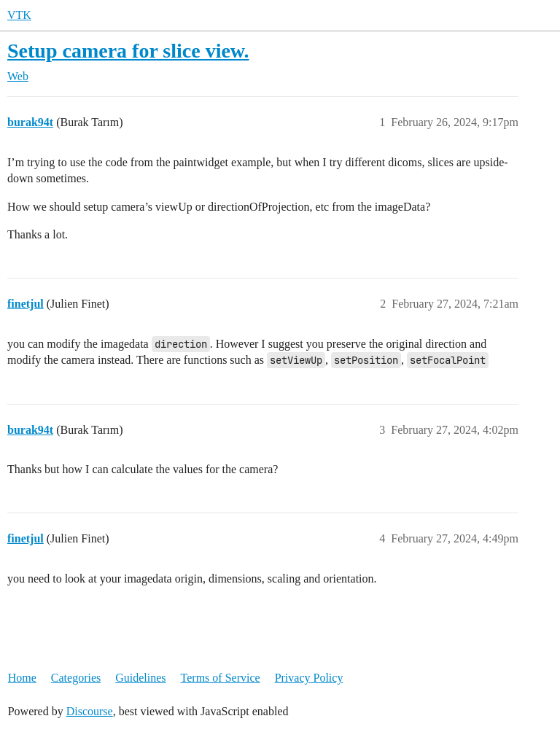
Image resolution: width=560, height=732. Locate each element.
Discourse (90, 711)
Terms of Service (221, 678)
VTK (19, 15)
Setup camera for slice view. (128, 51)
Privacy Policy (309, 678)
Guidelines (140, 678)
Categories (76, 678)
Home (22, 678)
